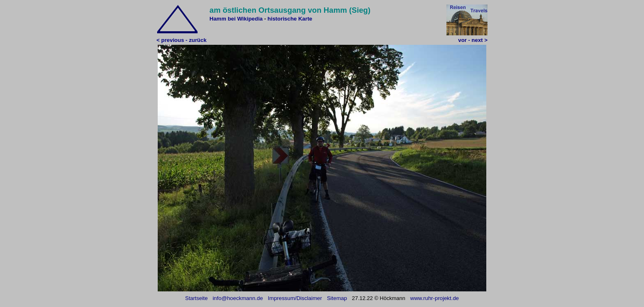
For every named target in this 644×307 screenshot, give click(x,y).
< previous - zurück (182, 40)
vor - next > (473, 40)
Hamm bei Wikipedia (236, 19)
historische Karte (290, 19)
